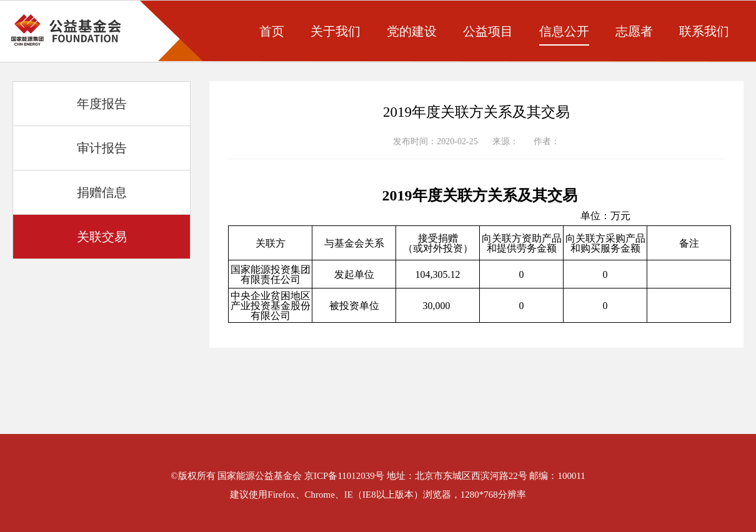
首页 (272, 31)
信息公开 (564, 31)
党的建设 (412, 31)
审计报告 (102, 148)
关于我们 (336, 31)
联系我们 (704, 31)
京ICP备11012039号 (344, 476)
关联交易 (102, 237)
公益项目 (488, 31)
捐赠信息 (102, 192)
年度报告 (102, 104)
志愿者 (634, 31)
